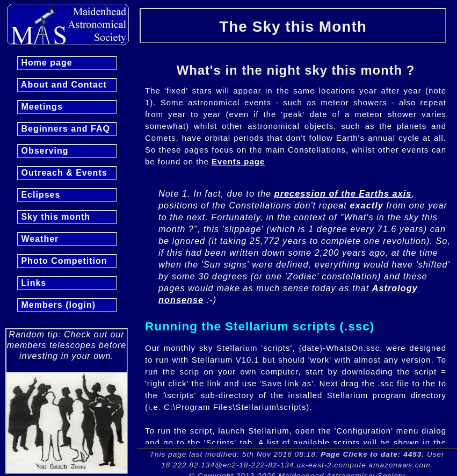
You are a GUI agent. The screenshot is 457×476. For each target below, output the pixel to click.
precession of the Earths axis (343, 193)
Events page (238, 161)
